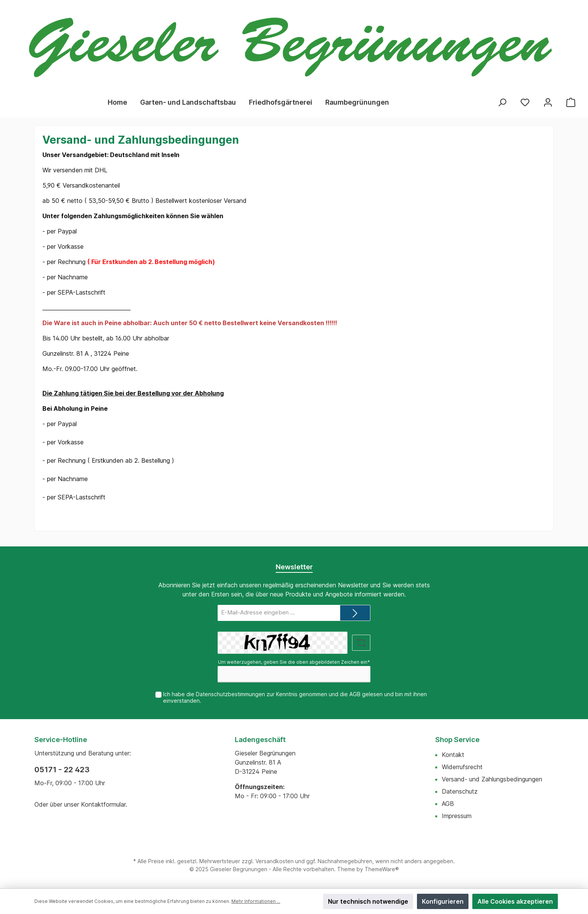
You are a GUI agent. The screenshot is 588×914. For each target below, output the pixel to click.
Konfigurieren (443, 901)
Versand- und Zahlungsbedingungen (492, 779)
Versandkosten (275, 861)
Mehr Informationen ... (256, 901)
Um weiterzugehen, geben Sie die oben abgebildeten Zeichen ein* (294, 662)
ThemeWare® (382, 869)
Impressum (457, 816)
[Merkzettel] (525, 102)
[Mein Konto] (548, 102)
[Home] (117, 102)
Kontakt (453, 755)
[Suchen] (502, 102)
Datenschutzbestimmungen (230, 694)
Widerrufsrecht (462, 767)
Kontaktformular (103, 804)
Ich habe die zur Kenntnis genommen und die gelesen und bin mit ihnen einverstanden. (295, 697)
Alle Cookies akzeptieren (515, 901)
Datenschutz (460, 791)
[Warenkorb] (571, 102)
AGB (355, 694)
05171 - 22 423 (62, 770)
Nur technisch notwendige (368, 901)
